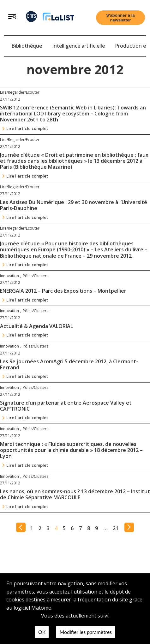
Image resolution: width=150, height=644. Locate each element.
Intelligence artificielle (78, 46)
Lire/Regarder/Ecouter (20, 92)
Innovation (9, 276)
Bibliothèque (27, 46)
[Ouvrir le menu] (12, 17)
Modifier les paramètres (86, 632)
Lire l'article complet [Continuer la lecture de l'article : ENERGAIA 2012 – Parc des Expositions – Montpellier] (27, 300)
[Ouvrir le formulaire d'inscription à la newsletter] (120, 18)
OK (42, 632)
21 (116, 528)
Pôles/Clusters (36, 276)
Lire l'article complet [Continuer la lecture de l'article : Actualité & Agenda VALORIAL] (27, 335)
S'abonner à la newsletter (120, 18)
